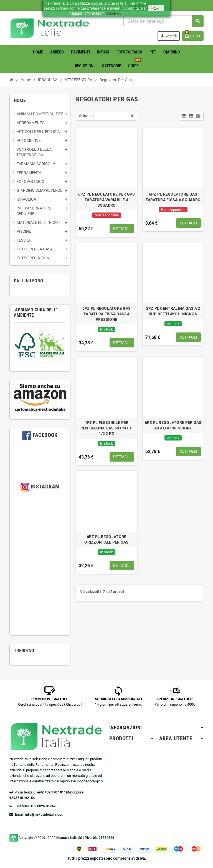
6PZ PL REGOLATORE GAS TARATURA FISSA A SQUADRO (173, 197)
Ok (156, 8)
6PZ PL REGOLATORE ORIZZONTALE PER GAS (106, 539)
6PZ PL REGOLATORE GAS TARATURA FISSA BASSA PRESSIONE (107, 314)
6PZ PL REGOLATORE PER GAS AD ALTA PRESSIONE (173, 425)
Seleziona (87, 116)
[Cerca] (163, 21)
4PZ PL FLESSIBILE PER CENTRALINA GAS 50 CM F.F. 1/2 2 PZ (107, 428)
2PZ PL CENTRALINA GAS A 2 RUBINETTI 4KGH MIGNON (173, 311)
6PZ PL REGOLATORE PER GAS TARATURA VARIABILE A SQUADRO (107, 200)
